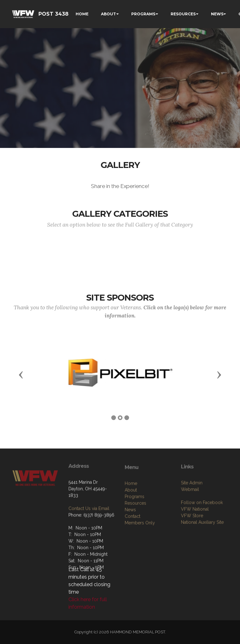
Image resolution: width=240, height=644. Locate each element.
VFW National (195, 538)
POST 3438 (53, 14)
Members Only (140, 555)
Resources (135, 535)
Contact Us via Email (89, 534)
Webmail (190, 518)
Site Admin (192, 511)
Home (131, 515)
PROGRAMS (143, 14)
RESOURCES (183, 14)
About (131, 522)
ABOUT (108, 14)
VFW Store (192, 544)
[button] (21, 374)
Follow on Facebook (202, 531)
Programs (135, 528)
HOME (82, 14)
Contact (132, 548)
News (130, 541)
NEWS (217, 14)
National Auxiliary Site (202, 551)
